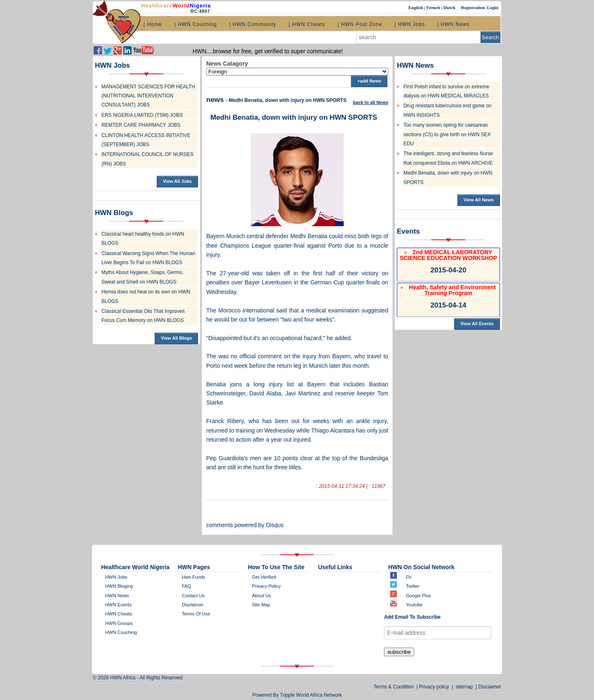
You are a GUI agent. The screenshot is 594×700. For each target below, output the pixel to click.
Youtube (414, 605)
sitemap (464, 687)
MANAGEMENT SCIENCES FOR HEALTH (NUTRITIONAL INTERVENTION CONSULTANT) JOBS (148, 96)
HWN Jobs (116, 577)
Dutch (450, 7)
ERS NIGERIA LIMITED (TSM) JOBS (142, 115)
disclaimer (193, 605)
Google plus (418, 596)
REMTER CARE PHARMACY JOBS (141, 125)
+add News (369, 81)
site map (261, 605)
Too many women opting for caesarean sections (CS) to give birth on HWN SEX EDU (447, 134)
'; (297, 72)
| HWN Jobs (410, 24)
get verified (264, 577)
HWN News (117, 596)
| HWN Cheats (307, 24)
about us (262, 596)
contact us (193, 596)
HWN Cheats (119, 614)
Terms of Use (196, 614)
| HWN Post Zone (360, 24)
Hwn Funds (194, 577)
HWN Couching (121, 632)
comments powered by (245, 525)
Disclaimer (490, 687)
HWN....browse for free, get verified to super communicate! (268, 51)
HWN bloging (119, 586)
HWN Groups (119, 623)
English (416, 7)
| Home (153, 24)
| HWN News (453, 24)
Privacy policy (266, 586)
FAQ (186, 586)
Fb (409, 577)
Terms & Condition (395, 687)
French (434, 7)
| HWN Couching (195, 24)
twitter (413, 586)
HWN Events (118, 605)
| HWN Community (253, 24)
